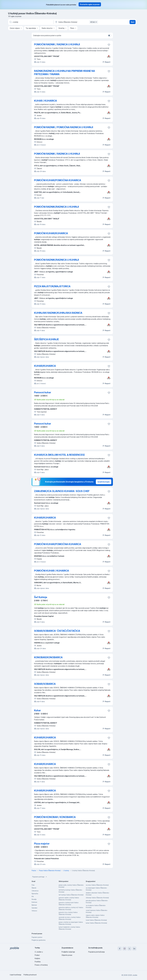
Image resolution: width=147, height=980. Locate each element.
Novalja (34, 899)
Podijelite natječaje (68, 952)
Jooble (135, 975)
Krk (33, 896)
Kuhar (37, 710)
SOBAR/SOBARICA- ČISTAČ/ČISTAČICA (57, 631)
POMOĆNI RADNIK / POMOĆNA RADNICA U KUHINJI (64, 127)
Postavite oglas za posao (90, 4)
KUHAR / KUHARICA (45, 101)
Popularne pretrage (40, 877)
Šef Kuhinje (41, 597)
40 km (94, 22)
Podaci (37, 955)
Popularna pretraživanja (96, 952)
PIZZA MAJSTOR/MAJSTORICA (52, 286)
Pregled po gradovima (39, 940)
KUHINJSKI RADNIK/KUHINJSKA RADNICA (58, 313)
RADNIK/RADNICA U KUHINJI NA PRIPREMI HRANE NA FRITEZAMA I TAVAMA (65, 73)
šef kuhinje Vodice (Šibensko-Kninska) (71, 895)
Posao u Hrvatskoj (41, 965)
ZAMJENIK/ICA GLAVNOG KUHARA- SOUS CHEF (62, 491)
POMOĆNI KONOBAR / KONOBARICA (55, 817)
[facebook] (120, 949)
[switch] (110, 35)
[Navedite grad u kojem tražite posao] (76, 22)
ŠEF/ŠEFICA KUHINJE (46, 339)
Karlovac (34, 902)
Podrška (38, 962)
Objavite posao (67, 955)
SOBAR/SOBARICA (45, 684)
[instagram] (125, 949)
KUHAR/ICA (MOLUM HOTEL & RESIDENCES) (59, 455)
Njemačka (35, 894)
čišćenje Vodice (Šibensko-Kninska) (97, 898)
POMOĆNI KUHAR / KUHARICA (52, 571)
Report (106, 62)
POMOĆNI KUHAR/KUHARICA (51, 233)
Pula (33, 885)
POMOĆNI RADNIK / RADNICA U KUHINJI (57, 44)
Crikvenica (35, 891)
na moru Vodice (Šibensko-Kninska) (97, 885)
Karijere (37, 958)
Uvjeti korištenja (15, 975)
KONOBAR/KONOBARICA (48, 657)
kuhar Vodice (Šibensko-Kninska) (96, 923)
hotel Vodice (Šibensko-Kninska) (96, 920)
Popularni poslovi (37, 937)
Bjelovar (34, 905)
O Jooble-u (39, 952)
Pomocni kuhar (43, 392)
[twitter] (129, 949)
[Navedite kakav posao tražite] (31, 22)
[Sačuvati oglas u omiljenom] (109, 45)
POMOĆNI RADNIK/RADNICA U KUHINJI (57, 207)
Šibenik (34, 888)
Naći (133, 22)
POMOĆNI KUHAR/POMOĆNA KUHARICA (58, 180)
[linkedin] (134, 949)
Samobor (34, 908)
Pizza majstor (42, 844)
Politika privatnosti (30, 975)
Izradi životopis (104, 482)
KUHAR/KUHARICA (45, 366)
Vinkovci (34, 911)
